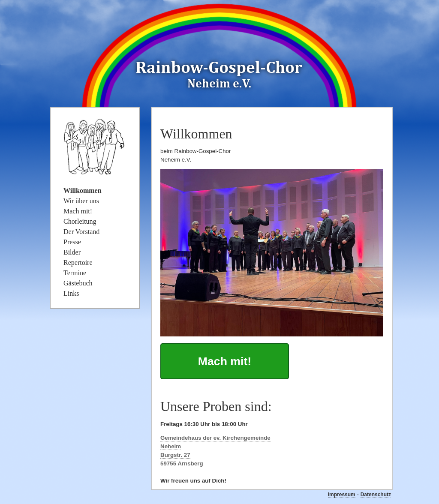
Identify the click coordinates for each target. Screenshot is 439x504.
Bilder (72, 252)
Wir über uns (81, 201)
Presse (72, 242)
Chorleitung (80, 221)
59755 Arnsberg (182, 463)
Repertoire (78, 262)
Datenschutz (376, 495)
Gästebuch (78, 283)
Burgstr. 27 (175, 455)
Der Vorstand (81, 232)
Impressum (342, 495)
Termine (75, 273)
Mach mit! (225, 361)
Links (71, 293)
